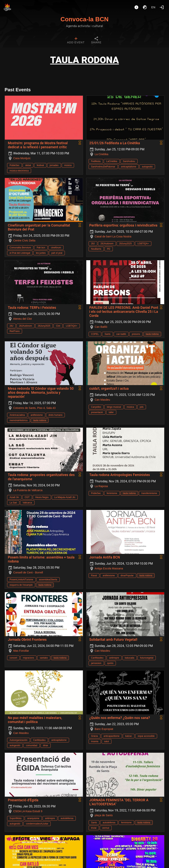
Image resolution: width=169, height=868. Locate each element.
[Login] (162, 7)
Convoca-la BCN (84, 19)
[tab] (76, 41)
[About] (136, 7)
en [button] (153, 7)
